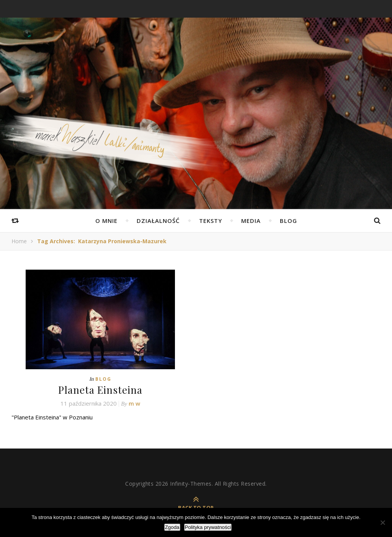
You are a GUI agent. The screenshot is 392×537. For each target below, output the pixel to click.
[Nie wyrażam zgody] (382, 522)
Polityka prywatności (208, 527)
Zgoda (172, 527)
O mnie (106, 221)
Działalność (158, 221)
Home (19, 241)
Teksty (211, 221)
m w (134, 403)
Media (251, 221)
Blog (288, 221)
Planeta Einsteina (100, 390)
